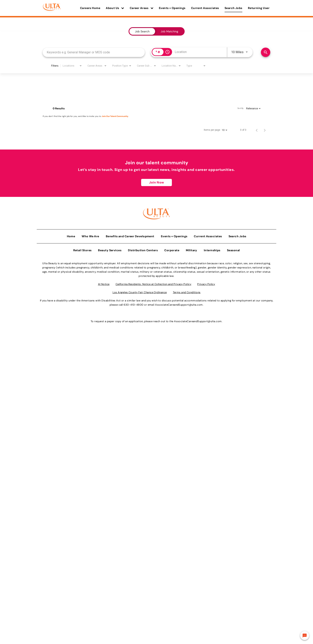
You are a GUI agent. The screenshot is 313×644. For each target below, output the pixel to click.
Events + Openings (172, 8)
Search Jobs (233, 8)
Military (192, 249)
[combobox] (94, 52)
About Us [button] (115, 8)
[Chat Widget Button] (305, 636)
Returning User (259, 8)
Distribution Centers (143, 249)
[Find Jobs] (266, 52)
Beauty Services (110, 249)
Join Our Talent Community (115, 116)
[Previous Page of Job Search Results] (257, 130)
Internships (212, 249)
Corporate (172, 249)
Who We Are (90, 235)
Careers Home (90, 8)
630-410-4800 (133, 304)
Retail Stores (82, 249)
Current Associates (205, 8)
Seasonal (233, 249)
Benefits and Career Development (130, 235)
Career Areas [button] (142, 8)
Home (71, 235)
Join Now (156, 182)
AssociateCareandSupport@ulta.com (179, 304)
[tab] (142, 31)
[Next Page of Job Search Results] (265, 130)
